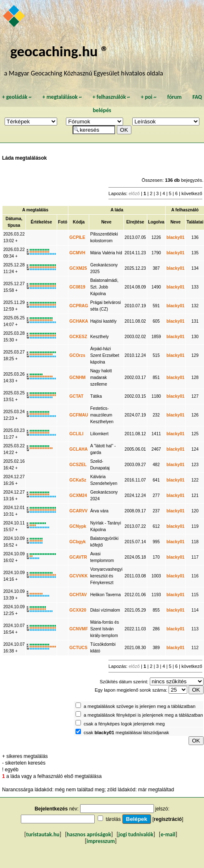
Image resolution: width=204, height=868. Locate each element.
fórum (175, 97)
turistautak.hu (43, 834)
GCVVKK (78, 576)
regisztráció (168, 819)
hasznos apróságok (89, 834)
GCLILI (76, 434)
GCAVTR (78, 557)
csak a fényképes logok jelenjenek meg (124, 724)
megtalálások (62, 97)
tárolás (113, 819)
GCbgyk (77, 542)
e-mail (168, 834)
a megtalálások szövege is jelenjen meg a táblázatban (139, 706)
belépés (102, 110)
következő (192, 193)
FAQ (197, 97)
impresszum (101, 841)
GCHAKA (79, 321)
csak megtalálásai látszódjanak (126, 733)
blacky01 (175, 237)
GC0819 (77, 287)
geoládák (17, 97)
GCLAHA (78, 449)
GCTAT (76, 396)
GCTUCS (78, 648)
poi (149, 97)
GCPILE (77, 237)
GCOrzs (77, 355)
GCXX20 (78, 610)
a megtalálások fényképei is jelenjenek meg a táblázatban (143, 715)
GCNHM (77, 378)
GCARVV (78, 511)
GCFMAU (79, 415)
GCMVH (77, 253)
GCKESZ (78, 337)
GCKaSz (78, 480)
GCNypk (78, 526)
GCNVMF (78, 629)
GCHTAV (78, 595)
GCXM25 (78, 268)
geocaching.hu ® (59, 51)
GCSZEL (78, 465)
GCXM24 (78, 495)
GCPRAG (79, 306)
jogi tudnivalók (136, 834)
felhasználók (111, 97)
